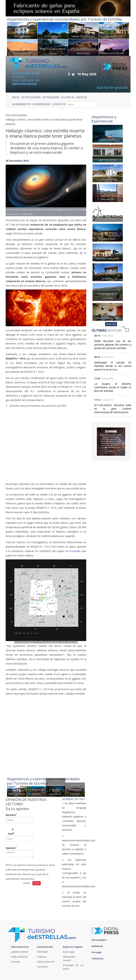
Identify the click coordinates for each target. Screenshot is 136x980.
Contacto (16, 962)
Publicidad (42, 952)
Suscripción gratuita (112, 87)
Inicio (16, 97)
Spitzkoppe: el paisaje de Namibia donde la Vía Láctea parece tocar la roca (113, 366)
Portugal (97, 952)
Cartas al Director (46, 962)
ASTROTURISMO (31, 97)
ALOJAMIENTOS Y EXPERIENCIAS (31, 104)
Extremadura (100, 940)
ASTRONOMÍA (51, 97)
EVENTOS (82, 97)
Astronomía (19, 115)
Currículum (42, 967)
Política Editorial (19, 957)
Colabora (42, 957)
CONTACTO (59, 104)
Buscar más (111, 324)
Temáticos (98, 959)
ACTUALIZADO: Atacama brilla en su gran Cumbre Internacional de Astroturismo (113, 409)
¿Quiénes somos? (20, 952)
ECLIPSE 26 (68, 97)
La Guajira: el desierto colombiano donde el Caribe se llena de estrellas (113, 387)
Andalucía (98, 946)
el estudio (75, 551)
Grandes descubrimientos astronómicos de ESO (38, 406)
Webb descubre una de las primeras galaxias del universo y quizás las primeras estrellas (113, 345)
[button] (12, 187)
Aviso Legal (69, 952)
